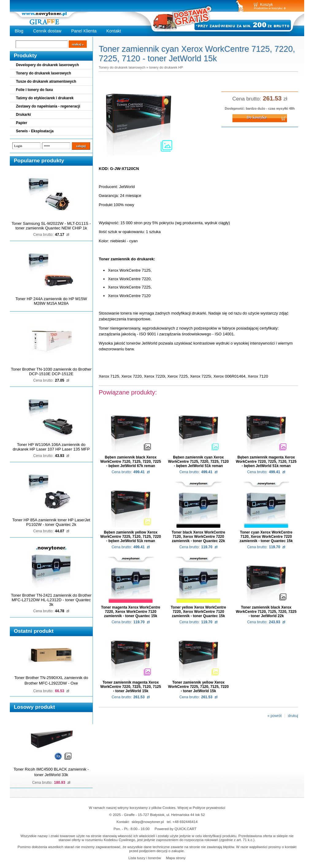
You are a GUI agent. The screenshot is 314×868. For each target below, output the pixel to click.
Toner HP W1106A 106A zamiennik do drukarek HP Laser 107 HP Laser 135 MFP (51, 447)
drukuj (293, 716)
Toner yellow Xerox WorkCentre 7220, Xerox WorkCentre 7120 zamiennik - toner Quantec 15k (198, 612)
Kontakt (114, 31)
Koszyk (266, 4)
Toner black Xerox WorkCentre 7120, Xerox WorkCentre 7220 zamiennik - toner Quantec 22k (198, 537)
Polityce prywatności (209, 808)
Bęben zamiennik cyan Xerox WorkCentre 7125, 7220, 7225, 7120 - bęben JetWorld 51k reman (198, 462)
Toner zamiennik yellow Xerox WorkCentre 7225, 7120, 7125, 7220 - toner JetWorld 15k (198, 687)
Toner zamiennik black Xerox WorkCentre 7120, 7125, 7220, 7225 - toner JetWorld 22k (266, 612)
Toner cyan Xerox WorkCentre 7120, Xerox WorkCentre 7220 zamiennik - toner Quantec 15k (266, 537)
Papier (22, 123)
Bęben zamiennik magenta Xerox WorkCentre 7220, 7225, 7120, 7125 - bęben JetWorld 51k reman (266, 462)
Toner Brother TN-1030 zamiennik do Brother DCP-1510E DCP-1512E (51, 372)
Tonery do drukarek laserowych (44, 73)
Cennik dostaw (47, 31)
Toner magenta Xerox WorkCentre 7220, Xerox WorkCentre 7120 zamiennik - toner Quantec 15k (131, 612)
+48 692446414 (185, 822)
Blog (19, 31)
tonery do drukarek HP (166, 67)
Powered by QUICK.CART (176, 829)
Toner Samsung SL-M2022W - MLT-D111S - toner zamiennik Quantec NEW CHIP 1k (51, 226)
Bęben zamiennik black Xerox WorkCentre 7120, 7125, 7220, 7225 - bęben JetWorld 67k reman (131, 462)
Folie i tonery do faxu (34, 90)
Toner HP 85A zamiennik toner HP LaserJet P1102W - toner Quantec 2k (51, 522)
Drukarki (23, 115)
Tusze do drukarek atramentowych (46, 81)
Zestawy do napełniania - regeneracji (48, 106)
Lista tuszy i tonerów (145, 858)
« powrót (274, 716)
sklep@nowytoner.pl (148, 822)
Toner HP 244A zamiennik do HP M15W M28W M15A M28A (51, 301)
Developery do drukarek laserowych (47, 65)
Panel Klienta (84, 31)
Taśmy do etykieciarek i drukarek (45, 98)
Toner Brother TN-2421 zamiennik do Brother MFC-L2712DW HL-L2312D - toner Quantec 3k (51, 600)
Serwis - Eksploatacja (35, 131)
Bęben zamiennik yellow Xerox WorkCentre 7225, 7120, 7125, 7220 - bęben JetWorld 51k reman (131, 537)
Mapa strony (176, 858)
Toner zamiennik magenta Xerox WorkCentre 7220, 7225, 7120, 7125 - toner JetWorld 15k (131, 687)
